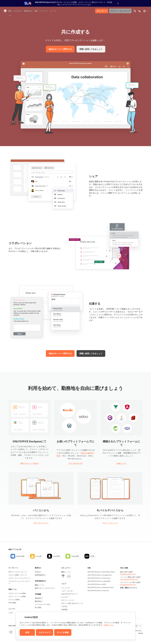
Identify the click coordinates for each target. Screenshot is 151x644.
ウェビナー (65, 597)
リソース (53, 11)
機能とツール (40, 585)
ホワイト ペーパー (68, 600)
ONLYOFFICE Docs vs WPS (97, 584)
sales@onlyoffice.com (128, 574)
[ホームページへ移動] (5, 11)
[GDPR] (69, 577)
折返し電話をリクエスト (129, 588)
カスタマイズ (45, 632)
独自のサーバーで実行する (60, 49)
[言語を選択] (145, 11)
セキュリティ (66, 568)
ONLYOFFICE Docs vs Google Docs (100, 575)
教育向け (38, 568)
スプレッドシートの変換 (17, 596)
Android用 (75, 556)
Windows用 (20, 556)
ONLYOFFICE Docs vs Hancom (98, 590)
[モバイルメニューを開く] (140, 11)
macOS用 (56, 556)
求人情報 (38, 607)
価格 (36, 11)
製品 (10, 11)
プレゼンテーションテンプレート (19, 582)
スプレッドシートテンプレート (19, 578)
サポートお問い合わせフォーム (72, 603)
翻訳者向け (39, 601)
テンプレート (13, 568)
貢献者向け (39, 598)
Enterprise (18, 11)
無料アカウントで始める (30, 463)
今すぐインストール (110, 523)
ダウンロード (102, 11)
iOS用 (92, 556)
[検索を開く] (135, 11)
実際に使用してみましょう (91, 49)
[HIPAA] (63, 577)
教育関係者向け (40, 575)
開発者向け (28, 11)
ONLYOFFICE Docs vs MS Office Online (101, 572)
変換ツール (13, 589)
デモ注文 (64, 606)
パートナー (44, 11)
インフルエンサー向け (43, 604)
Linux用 (39, 556)
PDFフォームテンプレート (18, 572)
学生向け (38, 572)
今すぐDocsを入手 (76, 463)
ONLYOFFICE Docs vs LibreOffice (99, 581)
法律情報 (64, 609)
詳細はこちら (122, 463)
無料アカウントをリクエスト (45, 588)
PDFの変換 (12, 603)
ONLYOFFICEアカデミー (70, 594)
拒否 (27, 632)
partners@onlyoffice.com (129, 579)
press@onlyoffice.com (128, 585)
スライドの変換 (14, 600)
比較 (89, 568)
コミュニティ (66, 588)
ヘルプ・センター (67, 591)
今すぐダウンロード (41, 523)
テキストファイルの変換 (17, 593)
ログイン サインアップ (120, 11)
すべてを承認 (63, 632)
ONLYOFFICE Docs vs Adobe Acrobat (101, 587)
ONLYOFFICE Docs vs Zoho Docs (99, 578)
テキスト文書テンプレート (18, 575)
